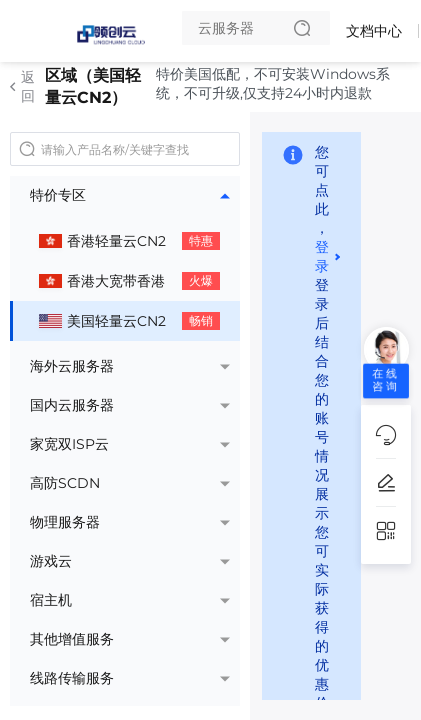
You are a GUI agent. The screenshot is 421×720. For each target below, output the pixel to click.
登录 (322, 256)
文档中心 (374, 31)
